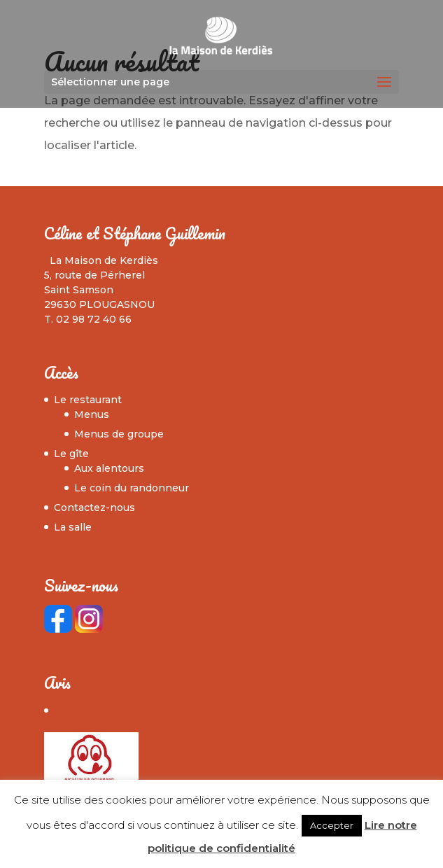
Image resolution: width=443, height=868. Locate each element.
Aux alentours (109, 468)
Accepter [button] (332, 825)
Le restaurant (88, 400)
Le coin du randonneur (132, 488)
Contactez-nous (94, 507)
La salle (73, 527)
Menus (92, 414)
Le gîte (71, 454)
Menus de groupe (119, 434)
